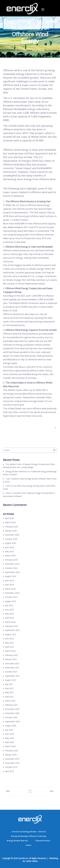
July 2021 (9, 684)
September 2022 (12, 630)
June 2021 (9, 688)
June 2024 (9, 581)
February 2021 (11, 705)
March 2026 (10, 522)
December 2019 (12, 759)
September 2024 (12, 572)
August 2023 (11, 601)
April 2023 (9, 618)
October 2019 (11, 767)
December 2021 (12, 663)
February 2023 (11, 626)
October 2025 (11, 539)
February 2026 (11, 527)
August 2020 (11, 726)
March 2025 (10, 556)
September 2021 (12, 676)
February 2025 (11, 560)
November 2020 (12, 713)
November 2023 (12, 593)
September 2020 (12, 721)
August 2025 (11, 543)
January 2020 (11, 755)
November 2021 (12, 668)
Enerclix (35, 54)
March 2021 (10, 701)
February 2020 (11, 751)
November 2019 (12, 763)
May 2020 (9, 738)
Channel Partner (43, 841)
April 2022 (9, 647)
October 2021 (11, 672)
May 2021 (9, 692)
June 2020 (9, 734)
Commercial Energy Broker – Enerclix (29, 831)
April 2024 (9, 585)
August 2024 (11, 576)
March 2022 (10, 651)
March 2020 (10, 746)
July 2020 (9, 730)
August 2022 (11, 634)
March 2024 (10, 589)
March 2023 (10, 622)
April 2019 (9, 771)
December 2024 (12, 564)
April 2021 (9, 697)
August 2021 (11, 680)
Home (7, 47)
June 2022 (9, 639)
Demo (29, 845)
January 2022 (11, 659)
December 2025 (12, 535)
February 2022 (11, 655)
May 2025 (9, 551)
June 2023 (9, 610)
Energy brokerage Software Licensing (29, 836)
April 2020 (9, 742)
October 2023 (11, 597)
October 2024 (11, 568)
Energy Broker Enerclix (17, 841)
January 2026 (11, 531)
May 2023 (9, 614)
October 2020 (11, 717)
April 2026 (9, 518)
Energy (18, 47)
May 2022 (9, 643)
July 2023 (9, 605)
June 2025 (9, 547)
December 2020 (12, 709)
